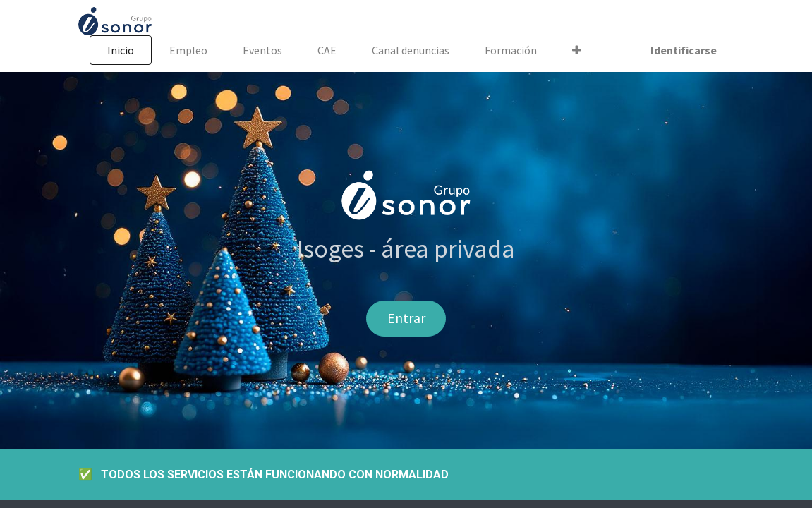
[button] (577, 50)
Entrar (406, 318)
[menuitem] (121, 50)
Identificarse (684, 50)
